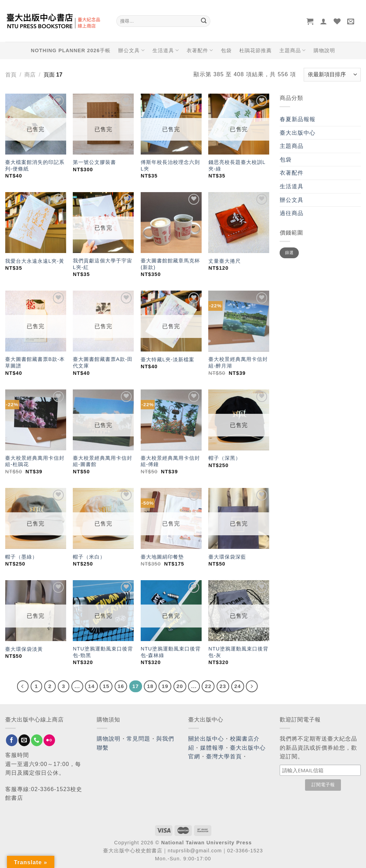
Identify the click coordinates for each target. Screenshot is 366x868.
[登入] (324, 21)
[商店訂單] (332, 75)
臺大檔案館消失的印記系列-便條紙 (35, 165)
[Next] (252, 686)
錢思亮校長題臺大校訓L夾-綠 (237, 165)
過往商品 (291, 213)
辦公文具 (131, 50)
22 (208, 686)
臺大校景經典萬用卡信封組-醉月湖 (238, 362)
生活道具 (166, 50)
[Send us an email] (24, 740)
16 (121, 686)
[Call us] (37, 740)
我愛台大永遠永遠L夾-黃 (35, 261)
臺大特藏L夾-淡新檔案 (168, 360)
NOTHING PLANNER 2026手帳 (71, 50)
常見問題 (138, 739)
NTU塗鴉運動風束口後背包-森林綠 (171, 652)
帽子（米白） (89, 557)
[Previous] (23, 686)
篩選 (290, 253)
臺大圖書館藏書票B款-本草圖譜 (35, 362)
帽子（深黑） (224, 458)
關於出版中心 (206, 739)
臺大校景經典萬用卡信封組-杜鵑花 (35, 461)
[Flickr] (49, 740)
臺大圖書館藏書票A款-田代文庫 (103, 362)
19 (165, 686)
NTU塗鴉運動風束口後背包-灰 (238, 652)
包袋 (226, 50)
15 (106, 686)
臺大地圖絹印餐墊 (162, 557)
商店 (30, 75)
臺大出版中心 (298, 133)
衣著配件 (200, 50)
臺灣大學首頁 (224, 756)
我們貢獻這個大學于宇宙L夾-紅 (102, 264)
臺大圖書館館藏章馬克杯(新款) (170, 264)
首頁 (11, 75)
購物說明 (324, 50)
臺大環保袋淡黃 (25, 649)
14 (91, 686)
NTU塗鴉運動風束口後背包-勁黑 (103, 652)
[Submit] (204, 21)
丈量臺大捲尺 (224, 261)
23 (223, 686)
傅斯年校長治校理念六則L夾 (170, 165)
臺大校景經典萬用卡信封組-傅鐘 (170, 461)
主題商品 (293, 50)
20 (180, 686)
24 (238, 686)
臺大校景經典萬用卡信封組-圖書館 (102, 461)
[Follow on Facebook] (12, 740)
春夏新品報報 (298, 119)
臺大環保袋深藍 (227, 557)
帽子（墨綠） (21, 557)
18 (150, 686)
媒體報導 (212, 748)
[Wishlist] (337, 21)
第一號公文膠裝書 (94, 162)
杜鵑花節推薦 (255, 50)
